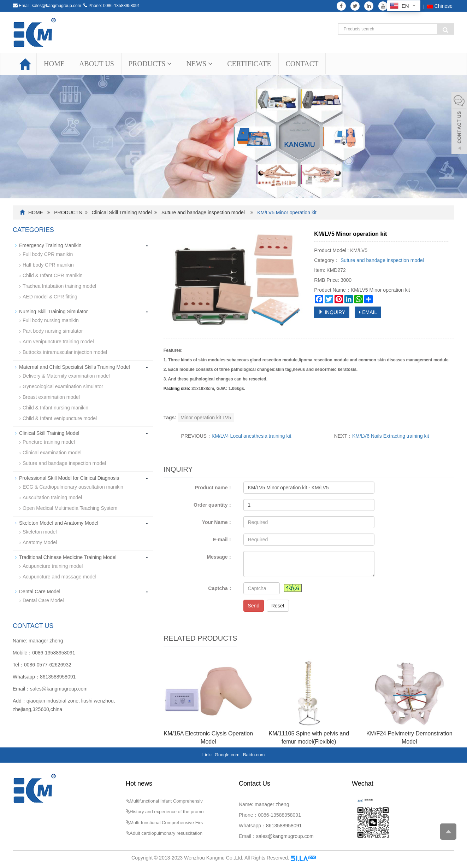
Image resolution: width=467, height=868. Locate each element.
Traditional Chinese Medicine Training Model (68, 557)
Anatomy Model (40, 542)
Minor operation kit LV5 (206, 418)
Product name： (214, 488)
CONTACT (302, 64)
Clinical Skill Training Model (122, 212)
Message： (220, 557)
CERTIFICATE (249, 64)
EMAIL (368, 312)
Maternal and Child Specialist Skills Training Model (75, 367)
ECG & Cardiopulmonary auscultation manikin (73, 487)
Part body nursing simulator (53, 331)
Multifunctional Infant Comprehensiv (166, 801)
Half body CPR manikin (48, 265)
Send (254, 606)
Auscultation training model (52, 497)
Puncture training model (49, 442)
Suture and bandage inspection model (203, 212)
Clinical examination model (52, 453)
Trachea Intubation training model (59, 286)
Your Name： (217, 522)
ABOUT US (97, 64)
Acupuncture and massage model (60, 577)
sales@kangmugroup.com (57, 6)
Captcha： (220, 588)
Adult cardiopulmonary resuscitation (166, 833)
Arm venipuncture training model (58, 342)
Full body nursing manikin (51, 320)
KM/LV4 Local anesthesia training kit (251, 436)
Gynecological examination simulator (63, 386)
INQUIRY (332, 312)
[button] (169, 64)
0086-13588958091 (122, 6)
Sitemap (327, 858)
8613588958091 (58, 677)
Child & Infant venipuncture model (60, 418)
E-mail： (223, 540)
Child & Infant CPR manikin (53, 275)
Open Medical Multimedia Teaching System (70, 508)
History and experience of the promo (167, 812)
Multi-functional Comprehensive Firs (166, 823)
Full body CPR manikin (48, 254)
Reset (278, 606)
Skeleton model (40, 532)
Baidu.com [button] (254, 755)
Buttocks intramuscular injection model (65, 352)
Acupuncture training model (53, 566)
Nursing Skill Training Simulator (54, 311)
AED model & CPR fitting (50, 297)
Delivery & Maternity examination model (66, 376)
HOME (54, 64)
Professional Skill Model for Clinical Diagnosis (69, 478)
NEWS (199, 64)
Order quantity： (213, 505)
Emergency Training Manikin (50, 245)
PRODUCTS (150, 64)
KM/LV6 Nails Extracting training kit (391, 436)
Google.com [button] (227, 755)
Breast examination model (51, 397)
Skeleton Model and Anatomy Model (59, 523)
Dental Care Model (40, 592)
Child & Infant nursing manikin (55, 408)
